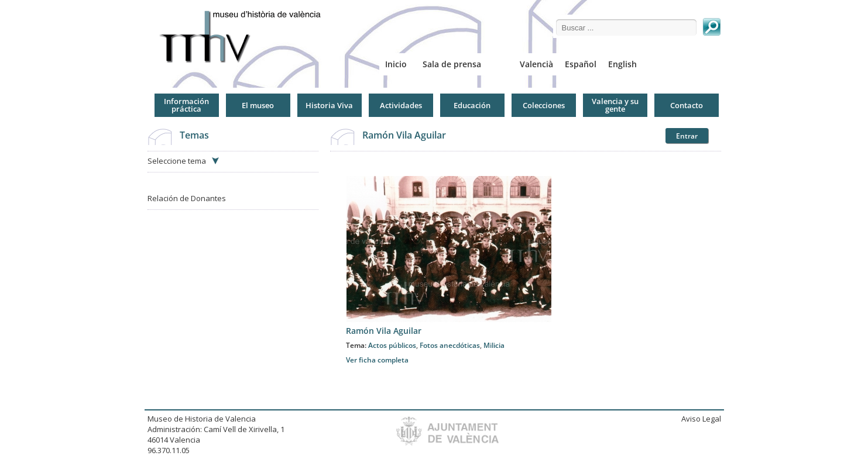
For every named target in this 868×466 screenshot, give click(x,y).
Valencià (536, 64)
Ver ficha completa (377, 360)
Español (581, 64)
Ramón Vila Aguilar (404, 135)
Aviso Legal (701, 419)
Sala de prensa (452, 64)
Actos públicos (392, 345)
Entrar (687, 136)
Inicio (396, 64)
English (622, 64)
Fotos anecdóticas (450, 345)
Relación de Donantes (187, 198)
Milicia (494, 345)
